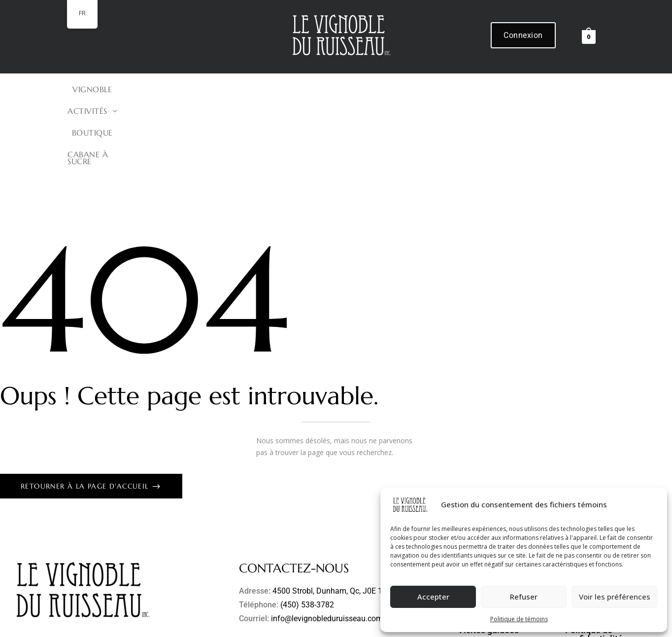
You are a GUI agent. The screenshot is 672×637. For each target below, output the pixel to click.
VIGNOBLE (224, 89)
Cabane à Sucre (434, 89)
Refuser (524, 597)
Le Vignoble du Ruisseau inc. (136, 625)
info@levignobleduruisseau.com (327, 547)
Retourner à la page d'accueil (86, 414)
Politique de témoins (519, 619)
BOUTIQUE (358, 89)
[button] (291, 89)
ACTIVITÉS (291, 89)
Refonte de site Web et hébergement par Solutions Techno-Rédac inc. (300, 625)
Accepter (433, 597)
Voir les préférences (615, 597)
